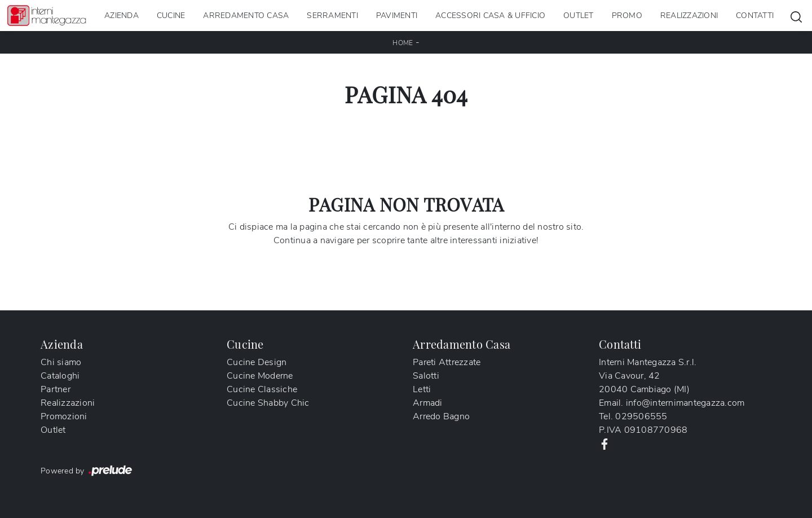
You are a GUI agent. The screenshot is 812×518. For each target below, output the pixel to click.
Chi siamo (61, 362)
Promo (627, 16)
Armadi (428, 403)
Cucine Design (257, 362)
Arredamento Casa (246, 16)
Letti (422, 389)
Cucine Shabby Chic (268, 403)
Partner (56, 389)
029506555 (641, 416)
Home (403, 43)
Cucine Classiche (262, 389)
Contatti (755, 16)
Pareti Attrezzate (447, 362)
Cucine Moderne (260, 376)
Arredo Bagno (441, 416)
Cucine (171, 16)
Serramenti (332, 16)
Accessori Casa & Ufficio (490, 16)
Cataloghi (60, 376)
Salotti (426, 376)
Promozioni (64, 416)
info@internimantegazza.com (685, 403)
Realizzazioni (689, 16)
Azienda (122, 16)
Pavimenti (397, 16)
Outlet (579, 16)
